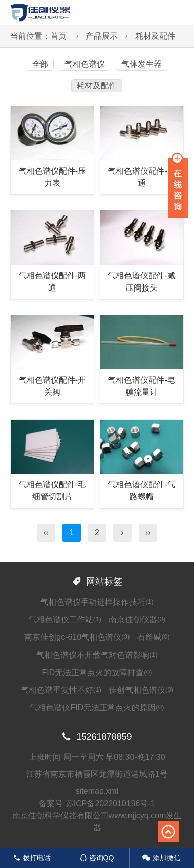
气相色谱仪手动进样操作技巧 (97, 602)
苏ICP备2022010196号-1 (110, 803)
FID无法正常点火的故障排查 (97, 672)
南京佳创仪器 (137, 620)
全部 (40, 64)
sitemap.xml (97, 791)
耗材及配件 (155, 36)
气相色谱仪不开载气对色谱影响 (97, 655)
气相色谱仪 (85, 64)
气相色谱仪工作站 (65, 620)
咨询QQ (97, 858)
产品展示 (102, 36)
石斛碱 (153, 637)
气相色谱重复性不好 (61, 690)
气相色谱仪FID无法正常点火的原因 (97, 708)
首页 (58, 36)
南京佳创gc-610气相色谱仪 (77, 637)
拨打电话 (32, 858)
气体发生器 (142, 64)
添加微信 (161, 858)
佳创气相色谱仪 (141, 690)
